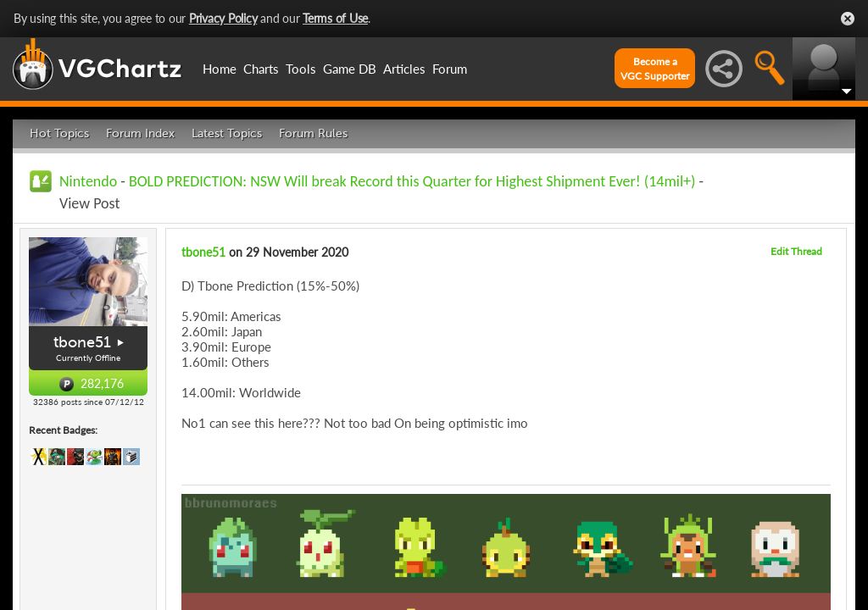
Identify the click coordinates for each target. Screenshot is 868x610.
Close (848, 19)
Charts (261, 69)
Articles (404, 69)
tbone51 (82, 342)
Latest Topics (227, 133)
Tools (301, 69)
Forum (450, 69)
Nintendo (88, 181)
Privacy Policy (223, 18)
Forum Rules (313, 133)
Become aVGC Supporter (655, 69)
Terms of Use (335, 18)
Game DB (350, 69)
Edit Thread (796, 251)
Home (220, 69)
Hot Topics (59, 133)
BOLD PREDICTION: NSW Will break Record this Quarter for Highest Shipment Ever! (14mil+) (412, 181)
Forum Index (140, 133)
